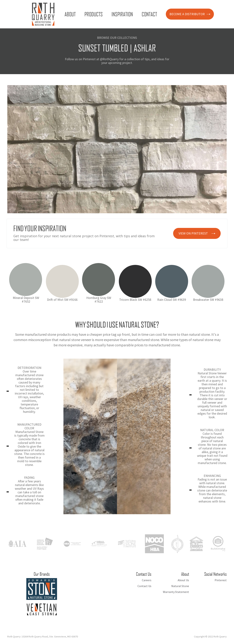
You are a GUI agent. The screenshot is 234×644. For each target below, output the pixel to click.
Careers (147, 580)
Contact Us (144, 586)
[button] (71, 14)
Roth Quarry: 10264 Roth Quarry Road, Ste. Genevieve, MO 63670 (43, 636)
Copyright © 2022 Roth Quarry (210, 636)
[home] (43, 14)
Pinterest (221, 580)
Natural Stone (180, 586)
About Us (183, 580)
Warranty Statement (176, 592)
